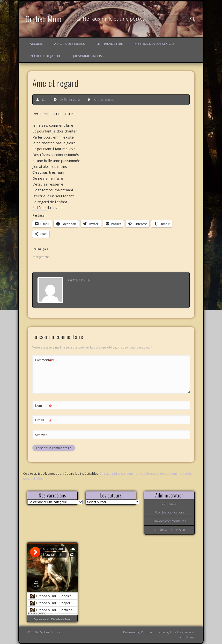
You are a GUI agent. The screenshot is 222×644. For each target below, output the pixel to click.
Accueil (36, 44)
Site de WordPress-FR (169, 530)
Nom (43, 406)
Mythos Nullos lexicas (155, 44)
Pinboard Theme (153, 632)
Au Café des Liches (70, 44)
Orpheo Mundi (45, 19)
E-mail (43, 420)
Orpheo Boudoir (104, 100)
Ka (44, 100)
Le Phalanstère (110, 44)
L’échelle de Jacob (45, 56)
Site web (41, 435)
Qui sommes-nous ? (88, 56)
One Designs (179, 632)
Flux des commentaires (169, 521)
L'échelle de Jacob (61, 619)
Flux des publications (170, 512)
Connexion (169, 504)
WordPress (187, 637)
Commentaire (44, 360)
